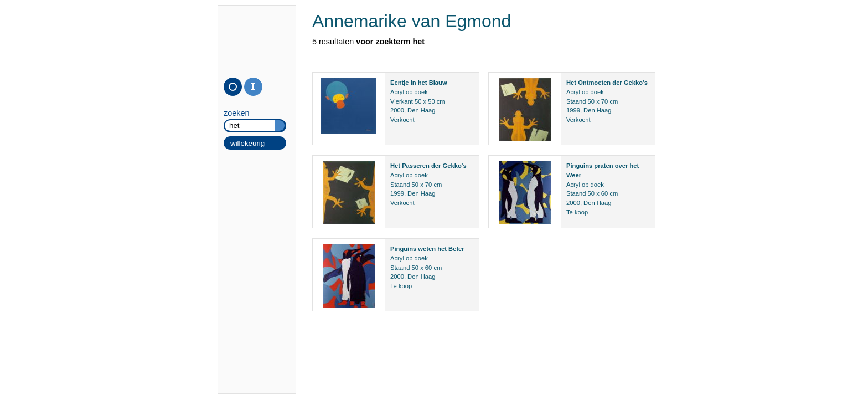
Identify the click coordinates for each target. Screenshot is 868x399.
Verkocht (402, 120)
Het (571, 83)
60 (604, 193)
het (423, 83)
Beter (456, 249)
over (622, 166)
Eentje (400, 83)
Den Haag (421, 110)
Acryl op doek (409, 92)
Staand (576, 101)
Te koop (577, 212)
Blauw (438, 83)
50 (418, 101)
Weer (574, 175)
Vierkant (402, 101)
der (617, 83)
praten (603, 166)
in (414, 83)
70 (604, 101)
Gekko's (636, 83)
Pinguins (579, 166)
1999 (573, 110)
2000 (397, 110)
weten (427, 249)
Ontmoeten (594, 83)
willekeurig (247, 143)
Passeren (416, 166)
